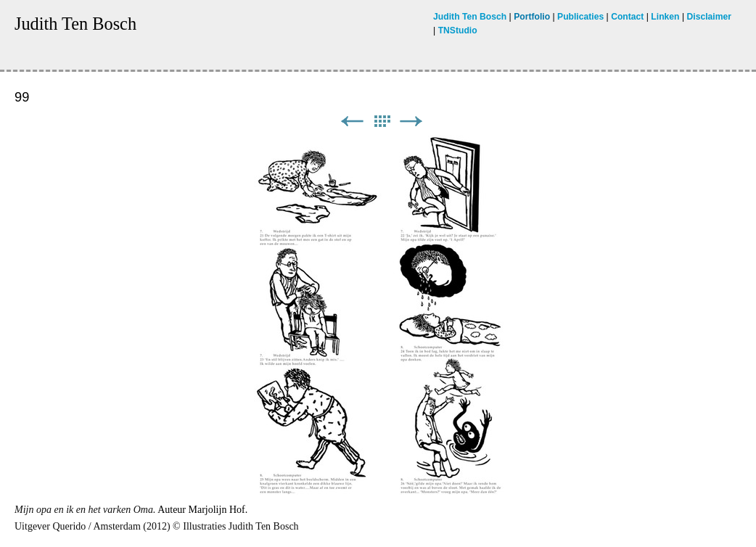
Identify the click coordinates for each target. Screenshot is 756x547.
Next (411, 122)
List (382, 122)
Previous (352, 122)
